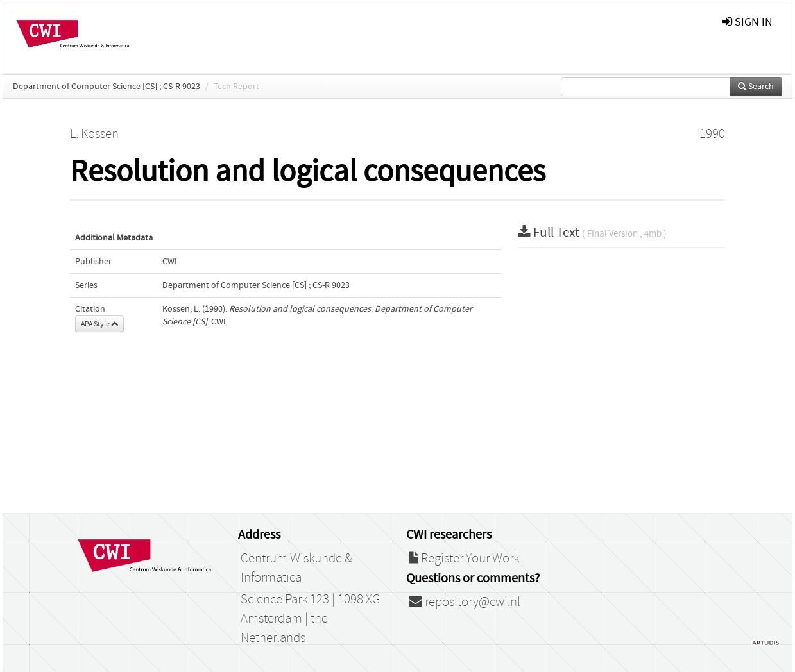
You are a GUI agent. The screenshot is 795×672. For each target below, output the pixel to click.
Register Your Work (464, 559)
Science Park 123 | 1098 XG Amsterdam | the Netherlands (310, 619)
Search (756, 87)
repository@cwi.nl (465, 602)
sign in (748, 22)
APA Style (99, 324)
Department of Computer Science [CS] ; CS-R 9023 (107, 87)
